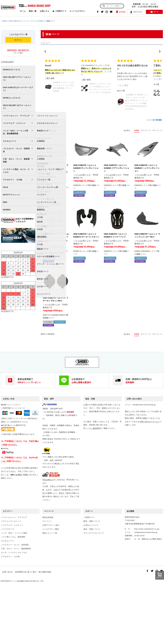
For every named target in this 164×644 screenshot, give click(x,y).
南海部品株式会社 (132, 517)
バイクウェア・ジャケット (14, 123)
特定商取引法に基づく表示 (26, 572)
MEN (5, 202)
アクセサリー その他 (12, 180)
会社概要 (130, 511)
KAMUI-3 (41, 21)
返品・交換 (90, 399)
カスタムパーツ (10, 141)
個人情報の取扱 (45, 572)
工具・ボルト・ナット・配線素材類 (16, 160)
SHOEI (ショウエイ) (12, 98)
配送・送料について (92, 521)
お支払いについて (91, 525)
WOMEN (7, 210)
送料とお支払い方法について (22, 475)
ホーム (23, 11)
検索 (104, 6)
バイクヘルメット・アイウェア (16, 116)
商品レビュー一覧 (50, 533)
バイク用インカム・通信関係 (13, 537)
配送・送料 (49, 399)
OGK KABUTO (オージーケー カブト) (22, 21)
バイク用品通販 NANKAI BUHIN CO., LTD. (28, 581)
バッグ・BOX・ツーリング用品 (14, 533)
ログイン (18, 40)
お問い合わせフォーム (149, 422)
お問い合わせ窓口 (134, 399)
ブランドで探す (18, 51)
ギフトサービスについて (94, 533)
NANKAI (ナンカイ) (11, 70)
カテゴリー (8, 511)
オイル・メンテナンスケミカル (14, 553)
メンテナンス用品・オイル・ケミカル (16, 171)
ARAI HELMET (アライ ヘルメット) (17, 79)
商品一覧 (33, 11)
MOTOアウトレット (11, 195)
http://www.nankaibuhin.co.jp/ (147, 529)
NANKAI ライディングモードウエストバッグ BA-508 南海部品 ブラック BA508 (64, 87)
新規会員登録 (48, 517)
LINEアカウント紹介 (51, 525)
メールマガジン (78, 11)
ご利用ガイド (60, 11)
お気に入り (45, 11)
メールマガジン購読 (51, 529)
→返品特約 (96, 428)
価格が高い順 (157, 130)
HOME (4, 21)
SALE (5, 187)
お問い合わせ (8, 572)
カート (154, 12)
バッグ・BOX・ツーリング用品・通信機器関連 (15, 132)
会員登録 (120, 12)
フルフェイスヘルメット (11, 521)
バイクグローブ (8, 529)
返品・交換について (92, 529)
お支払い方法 (9, 399)
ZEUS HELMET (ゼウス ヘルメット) (17, 107)
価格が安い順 (146, 130)
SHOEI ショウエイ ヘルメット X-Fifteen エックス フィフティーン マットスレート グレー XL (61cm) (100, 88)
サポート (89, 511)
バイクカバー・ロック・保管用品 (16, 150)
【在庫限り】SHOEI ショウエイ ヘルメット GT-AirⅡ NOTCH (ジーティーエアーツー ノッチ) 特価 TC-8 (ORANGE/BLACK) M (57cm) (136, 102)
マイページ (136, 12)
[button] (45, 51)
